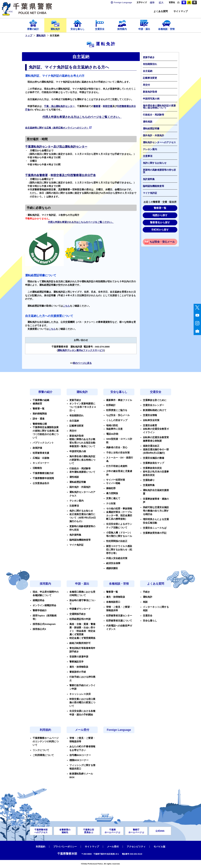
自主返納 (148, 71)
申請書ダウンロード (80, 609)
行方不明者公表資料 (117, 466)
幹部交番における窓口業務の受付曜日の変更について (82, 703)
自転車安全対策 (151, 420)
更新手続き (149, 57)
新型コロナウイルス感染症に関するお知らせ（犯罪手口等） (119, 550)
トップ (29, 36)
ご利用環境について (43, 755)
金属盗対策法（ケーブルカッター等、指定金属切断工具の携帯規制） (119, 515)
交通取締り (149, 480)
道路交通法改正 (151, 446)
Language (123, 2)
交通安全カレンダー (153, 405)
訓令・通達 (39, 419)
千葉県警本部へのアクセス (41, 831)
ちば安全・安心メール (162, 242)
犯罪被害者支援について (119, 621)
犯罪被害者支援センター (119, 616)
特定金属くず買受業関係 (82, 638)
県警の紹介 (33, 25)
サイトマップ (181, 11)
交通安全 (100, 25)
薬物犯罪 (111, 488)
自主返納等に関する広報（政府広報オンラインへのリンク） (58, 128)
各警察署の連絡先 (65, 831)
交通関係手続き (78, 614)
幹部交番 (108, 106)
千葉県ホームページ (112, 831)
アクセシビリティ (136, 847)
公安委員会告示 (41, 483)
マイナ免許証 (150, 193)
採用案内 (122, 25)
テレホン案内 (150, 149)
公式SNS (160, 831)
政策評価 (37, 448)
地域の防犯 (112, 425)
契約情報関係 (40, 414)
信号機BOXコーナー (80, 755)
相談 (145, 602)
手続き (146, 592)
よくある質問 (161, 11)
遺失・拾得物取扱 (79, 667)
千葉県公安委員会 (89, 831)
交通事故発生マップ (153, 463)
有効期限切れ (150, 64)
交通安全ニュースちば (155, 528)
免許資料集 (149, 179)
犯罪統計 (111, 405)
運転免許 (55, 25)
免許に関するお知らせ (155, 163)
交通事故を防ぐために (155, 400)
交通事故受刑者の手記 (155, 533)
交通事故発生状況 (152, 468)
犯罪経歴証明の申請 (80, 619)
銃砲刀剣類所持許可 (80, 643)
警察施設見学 (76, 662)
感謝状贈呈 (112, 568)
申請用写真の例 (151, 99)
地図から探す (160, 215)
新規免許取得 (150, 92)
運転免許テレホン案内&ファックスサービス (81, 350)
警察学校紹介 (40, 610)
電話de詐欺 (112, 434)
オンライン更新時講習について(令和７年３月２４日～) (83, 407)
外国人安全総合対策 (117, 558)
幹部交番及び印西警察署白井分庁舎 (73, 175)
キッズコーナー (41, 463)
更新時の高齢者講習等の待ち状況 (159, 171)
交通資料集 (149, 485)
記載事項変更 (150, 78)
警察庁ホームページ (136, 831)
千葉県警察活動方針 (43, 473)
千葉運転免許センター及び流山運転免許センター (56, 147)
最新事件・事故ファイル (119, 400)
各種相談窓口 (113, 602)
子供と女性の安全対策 (118, 453)
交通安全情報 (150, 415)
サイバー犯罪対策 (116, 480)
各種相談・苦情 (166, 25)
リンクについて (41, 750)
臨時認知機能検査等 (153, 186)
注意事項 (148, 156)
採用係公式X (39, 629)
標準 (152, 3)
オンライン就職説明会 (44, 605)
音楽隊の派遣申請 (79, 657)
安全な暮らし (78, 25)
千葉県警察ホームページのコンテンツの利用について (46, 741)
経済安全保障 (113, 563)
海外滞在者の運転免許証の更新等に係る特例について (159, 107)
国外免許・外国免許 (153, 135)
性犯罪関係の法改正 (117, 541)
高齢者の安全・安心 (117, 447)
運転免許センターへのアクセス (159, 142)
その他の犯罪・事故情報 (119, 509)
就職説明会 (39, 600)
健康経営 (37, 404)
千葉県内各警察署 (36, 175)
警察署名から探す (160, 222)
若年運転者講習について (82, 472)
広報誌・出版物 (41, 458)
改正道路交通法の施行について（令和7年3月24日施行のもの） (83, 518)
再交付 (146, 85)
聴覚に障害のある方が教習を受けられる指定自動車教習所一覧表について (82, 443)
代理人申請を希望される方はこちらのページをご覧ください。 (82, 117)
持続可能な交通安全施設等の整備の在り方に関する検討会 (156, 511)
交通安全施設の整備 (153, 458)
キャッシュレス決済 (80, 694)
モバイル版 (159, 847)
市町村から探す (160, 230)
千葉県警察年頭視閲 (43, 478)
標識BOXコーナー (79, 760)
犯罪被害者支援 (41, 453)
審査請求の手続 (78, 672)
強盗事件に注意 (114, 429)
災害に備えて (113, 498)
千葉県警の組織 (41, 400)
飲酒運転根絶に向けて (155, 410)
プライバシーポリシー (65, 847)
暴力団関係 (112, 493)
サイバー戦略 (113, 483)
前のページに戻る (82, 363)
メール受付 (82, 730)
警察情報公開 (40, 424)
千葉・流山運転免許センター (59, 106)
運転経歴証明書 (151, 129)
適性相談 (148, 122)
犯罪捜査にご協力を (117, 410)
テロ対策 (111, 504)
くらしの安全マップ (117, 420)
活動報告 (37, 468)
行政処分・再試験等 (153, 115)
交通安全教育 (150, 425)
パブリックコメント (43, 443)
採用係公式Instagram (44, 624)
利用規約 (45, 730)
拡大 (161, 3)
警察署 (97, 106)
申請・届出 (144, 25)
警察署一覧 (160, 208)
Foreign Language (119, 730)
